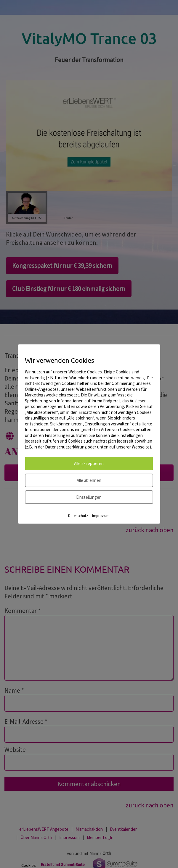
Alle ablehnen (89, 480)
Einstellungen (89, 497)
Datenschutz (78, 516)
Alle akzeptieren (89, 463)
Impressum (101, 516)
